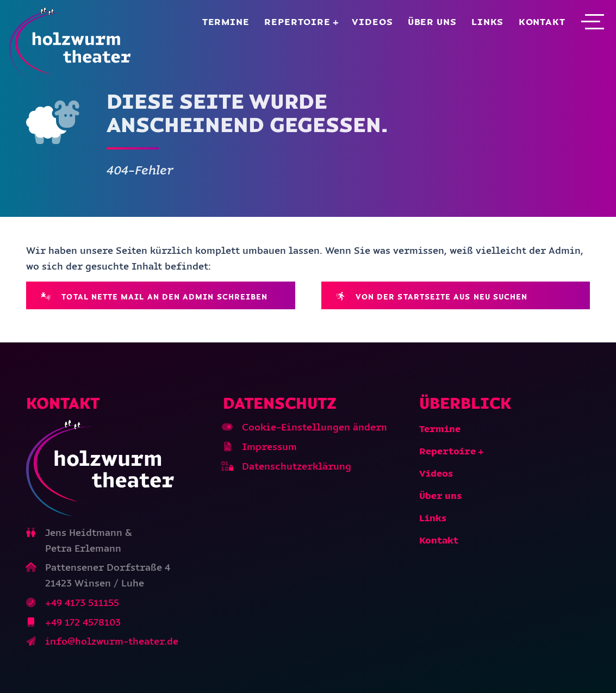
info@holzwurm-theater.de (112, 641)
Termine (226, 22)
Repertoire (297, 22)
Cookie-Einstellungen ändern (315, 427)
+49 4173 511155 (82, 603)
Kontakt (542, 22)
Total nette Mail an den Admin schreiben (155, 296)
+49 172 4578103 (83, 622)
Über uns (432, 22)
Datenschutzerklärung (297, 466)
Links (487, 22)
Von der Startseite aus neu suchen (432, 296)
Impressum (269, 447)
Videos (372, 22)
